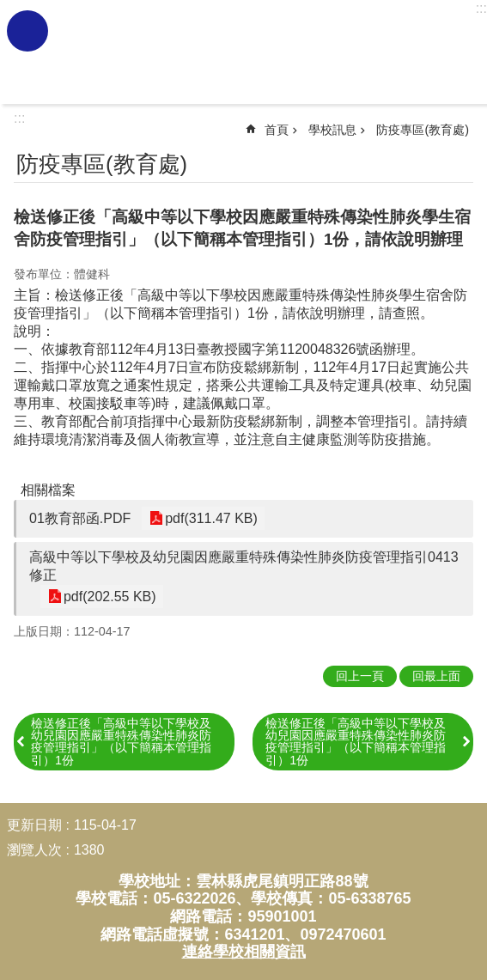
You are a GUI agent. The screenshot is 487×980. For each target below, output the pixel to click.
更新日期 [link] (34, 825)
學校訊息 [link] (332, 130)
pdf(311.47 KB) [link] (210, 518)
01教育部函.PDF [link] (80, 518)
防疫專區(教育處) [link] (423, 130)
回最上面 (436, 676)
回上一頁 (360, 676)
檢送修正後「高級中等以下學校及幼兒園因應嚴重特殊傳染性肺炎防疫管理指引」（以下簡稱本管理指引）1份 (121, 742)
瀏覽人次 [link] (34, 850)
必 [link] (27, 31)
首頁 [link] (277, 130)
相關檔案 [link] (48, 490)
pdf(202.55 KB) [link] (108, 597)
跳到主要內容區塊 (9, 9)
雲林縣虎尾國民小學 (265, 52)
